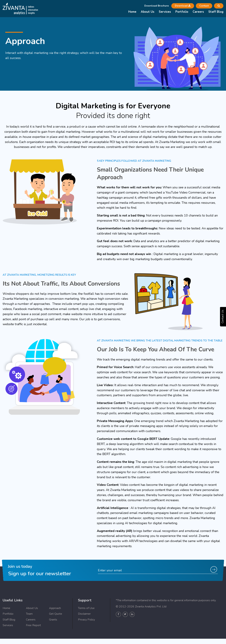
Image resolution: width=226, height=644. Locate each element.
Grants (53, 634)
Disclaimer (84, 628)
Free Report (33, 640)
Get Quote (56, 628)
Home (132, 12)
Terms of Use (86, 622)
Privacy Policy (86, 634)
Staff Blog (216, 12)
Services (165, 12)
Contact (204, 6)
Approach (55, 622)
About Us (148, 12)
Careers (198, 12)
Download (183, 6)
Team (29, 628)
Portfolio (182, 12)
